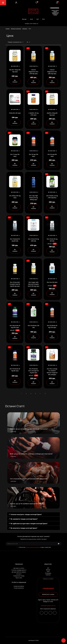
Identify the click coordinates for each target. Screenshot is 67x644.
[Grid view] (59, 42)
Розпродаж (48, 573)
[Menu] (3, 3)
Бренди (24, 19)
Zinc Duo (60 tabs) (52, 282)
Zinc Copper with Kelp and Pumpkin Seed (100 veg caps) (33, 284)
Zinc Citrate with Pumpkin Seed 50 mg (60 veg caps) (15, 284)
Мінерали (25, 29)
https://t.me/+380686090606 (46, 613)
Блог (44, 19)
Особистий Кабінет (19, 586)
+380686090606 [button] (48, 588)
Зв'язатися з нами (48, 594)
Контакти (19, 574)
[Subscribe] (59, 544)
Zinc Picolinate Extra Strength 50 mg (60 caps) (34, 371)
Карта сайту (19, 578)
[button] (54, 8)
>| (45, 394)
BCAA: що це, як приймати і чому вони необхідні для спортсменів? (31, 454)
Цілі (38, 19)
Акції (31, 19)
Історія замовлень (19, 588)
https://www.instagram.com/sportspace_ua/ (42, 613)
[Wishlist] (37, 3)
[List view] (57, 42)
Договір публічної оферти (32, 547)
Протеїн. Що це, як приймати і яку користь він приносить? (29, 429)
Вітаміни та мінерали (16, 29)
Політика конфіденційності (19, 570)
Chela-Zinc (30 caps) (15, 113)
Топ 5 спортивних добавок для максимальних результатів (29, 479)
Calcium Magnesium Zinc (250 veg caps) (52, 72)
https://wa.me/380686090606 (55, 613)
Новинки (48, 575)
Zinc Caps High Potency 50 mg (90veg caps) (34, 198)
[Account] (16, 3)
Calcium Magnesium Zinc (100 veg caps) (33, 72)
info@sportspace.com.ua (48, 606)
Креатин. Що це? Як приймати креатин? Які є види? (26, 504)
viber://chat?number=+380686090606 (50, 613)
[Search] (42, 24)
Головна (8, 29)
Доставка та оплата (19, 568)
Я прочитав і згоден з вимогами (35, 547)
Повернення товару (19, 576)
